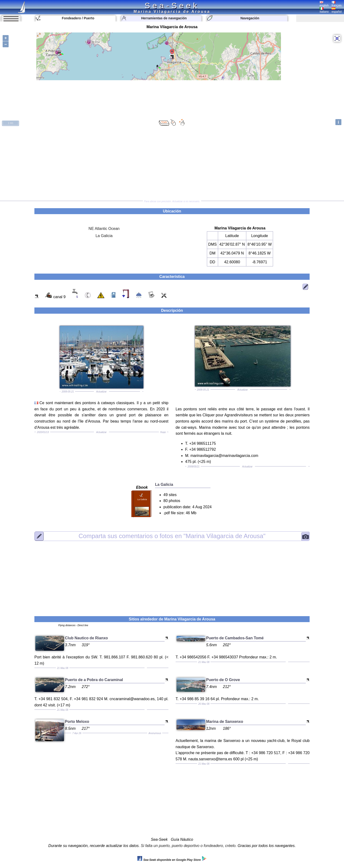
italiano (324, 10)
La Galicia (104, 236)
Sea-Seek (172, 5)
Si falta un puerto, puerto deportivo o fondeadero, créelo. (189, 846)
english (324, 4)
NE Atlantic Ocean (104, 229)
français (337, 4)
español (337, 10)
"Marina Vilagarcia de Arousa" (172, 536)
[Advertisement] (172, 164)
